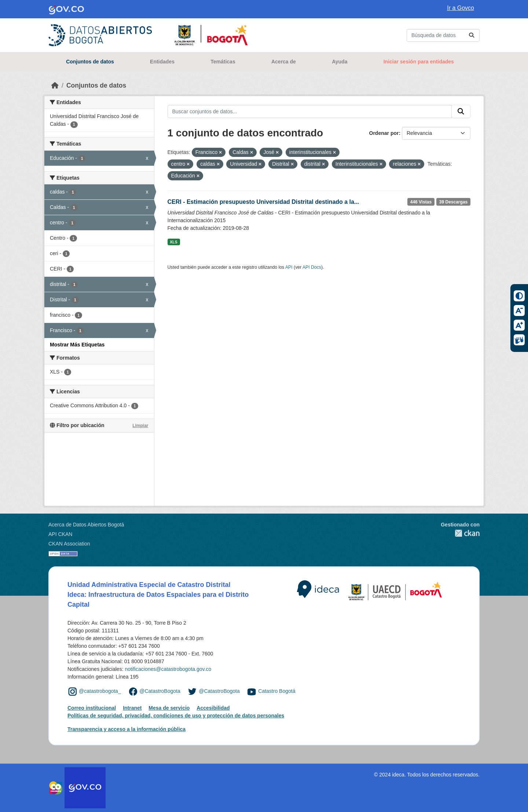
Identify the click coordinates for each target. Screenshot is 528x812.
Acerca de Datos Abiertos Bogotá (86, 525)
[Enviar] (472, 35)
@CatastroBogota (160, 691)
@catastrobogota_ (100, 691)
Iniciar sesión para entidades (419, 62)
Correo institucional (92, 708)
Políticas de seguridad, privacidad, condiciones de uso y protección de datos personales (176, 716)
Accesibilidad (213, 708)
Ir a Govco (461, 8)
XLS (173, 242)
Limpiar (140, 426)
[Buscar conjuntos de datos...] (443, 35)
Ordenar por (384, 133)
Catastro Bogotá (277, 691)
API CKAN (60, 534)
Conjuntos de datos (90, 62)
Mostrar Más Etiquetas (77, 345)
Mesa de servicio (169, 708)
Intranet (132, 708)
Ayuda (340, 62)
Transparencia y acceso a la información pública (126, 729)
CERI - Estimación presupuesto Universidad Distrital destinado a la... (263, 202)
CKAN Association (69, 544)
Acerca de (284, 62)
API (289, 267)
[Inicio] (55, 85)
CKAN (460, 533)
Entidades (162, 62)
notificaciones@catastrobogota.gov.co (168, 669)
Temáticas (223, 62)
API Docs (312, 267)
